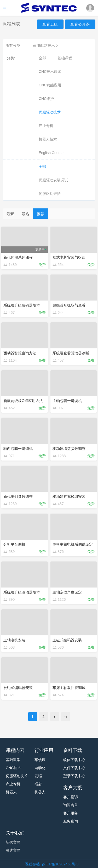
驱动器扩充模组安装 (69, 496)
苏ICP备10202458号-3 (60, 864)
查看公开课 (80, 24)
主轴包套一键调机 (67, 401)
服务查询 (71, 821)
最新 (10, 214)
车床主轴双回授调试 (69, 688)
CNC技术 (13, 768)
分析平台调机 (14, 544)
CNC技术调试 (50, 72)
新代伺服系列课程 (18, 257)
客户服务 (71, 813)
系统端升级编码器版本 (22, 305)
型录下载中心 (74, 776)
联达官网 (13, 850)
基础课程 (65, 58)
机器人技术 (48, 139)
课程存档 (32, 864)
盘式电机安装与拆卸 (69, 257)
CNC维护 (46, 99)
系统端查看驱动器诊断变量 (74, 353)
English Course (51, 153)
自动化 (40, 768)
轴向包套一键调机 (18, 449)
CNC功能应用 (50, 85)
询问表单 (71, 805)
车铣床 (40, 760)
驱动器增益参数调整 (69, 449)
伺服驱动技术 (46, 46)
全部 (42, 58)
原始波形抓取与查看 (69, 305)
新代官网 (13, 842)
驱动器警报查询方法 (20, 353)
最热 (25, 214)
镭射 (38, 784)
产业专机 (46, 126)
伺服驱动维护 (50, 194)
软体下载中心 (74, 760)
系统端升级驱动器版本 (22, 592)
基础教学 (13, 760)
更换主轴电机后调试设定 (73, 544)
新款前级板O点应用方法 (23, 401)
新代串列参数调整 (18, 496)
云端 (38, 776)
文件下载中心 (74, 768)
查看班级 (50, 24)
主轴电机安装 (14, 640)
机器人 (11, 792)
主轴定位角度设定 (67, 592)
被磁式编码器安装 (18, 688)
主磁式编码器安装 (67, 640)
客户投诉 (71, 797)
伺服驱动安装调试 (53, 180)
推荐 (41, 214)
